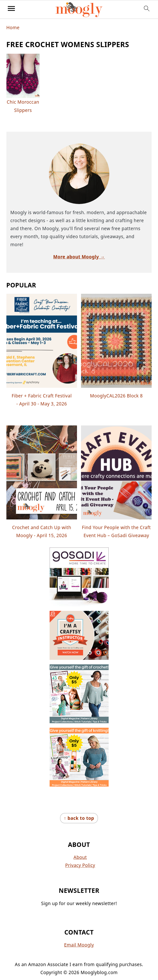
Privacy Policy (80, 865)
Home (13, 28)
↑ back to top (79, 818)
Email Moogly (79, 945)
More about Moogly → (79, 257)
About (80, 857)
